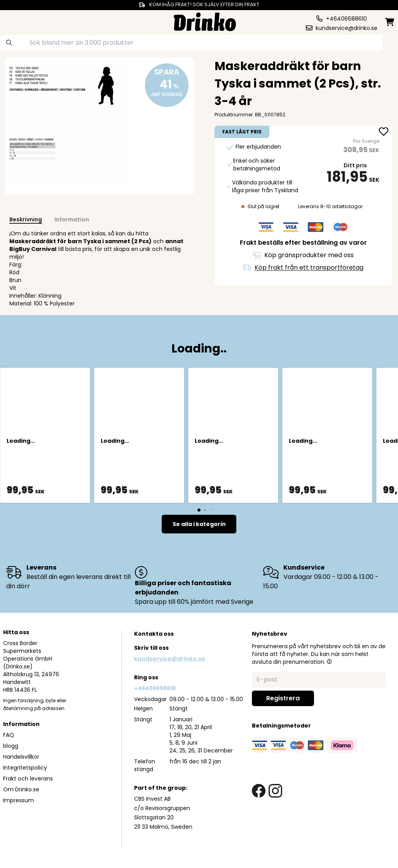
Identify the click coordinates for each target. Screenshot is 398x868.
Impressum (18, 800)
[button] (329, 661)
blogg (11, 746)
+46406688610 (155, 688)
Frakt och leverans (28, 779)
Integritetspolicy (25, 768)
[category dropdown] (24, 21)
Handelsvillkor (21, 757)
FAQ (9, 735)
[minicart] (390, 22)
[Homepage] (205, 21)
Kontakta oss (154, 634)
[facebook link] (259, 791)
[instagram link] (275, 791)
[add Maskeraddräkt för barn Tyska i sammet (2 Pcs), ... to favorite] (384, 132)
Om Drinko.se (21, 789)
